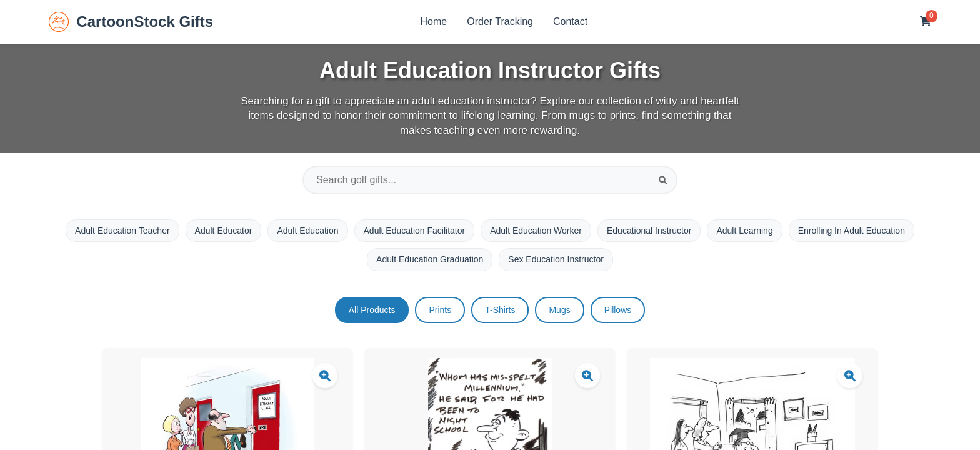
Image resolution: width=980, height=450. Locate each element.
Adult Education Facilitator (415, 231)
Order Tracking (500, 22)
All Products (372, 310)
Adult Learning (744, 231)
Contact (570, 22)
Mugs (559, 310)
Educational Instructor (649, 231)
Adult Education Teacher (122, 231)
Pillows (618, 310)
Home (434, 22)
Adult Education (307, 231)
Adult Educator (224, 231)
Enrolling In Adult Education (852, 231)
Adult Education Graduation (430, 259)
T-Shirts (500, 310)
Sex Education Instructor (556, 259)
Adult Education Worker (536, 231)
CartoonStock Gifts (131, 22)
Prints (440, 310)
